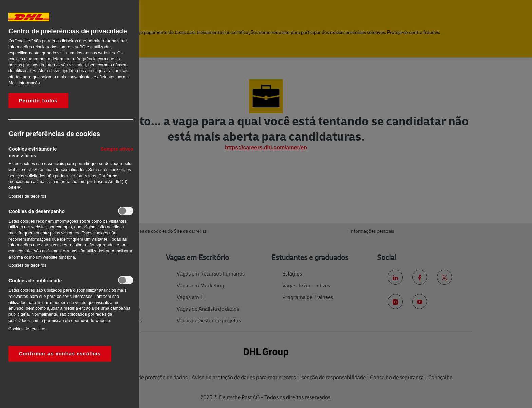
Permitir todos (38, 101)
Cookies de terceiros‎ (27, 196)
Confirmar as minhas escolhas (60, 354)
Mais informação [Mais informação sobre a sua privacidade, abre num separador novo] (24, 83)
